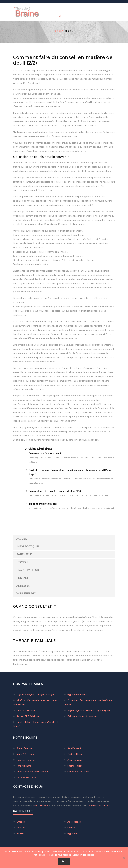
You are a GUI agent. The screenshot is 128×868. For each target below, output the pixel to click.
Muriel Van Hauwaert (78, 772)
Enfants (21, 822)
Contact (22, 578)
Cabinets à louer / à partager (82, 716)
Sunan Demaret (25, 748)
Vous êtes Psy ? (27, 594)
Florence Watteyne (27, 778)
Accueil (22, 539)
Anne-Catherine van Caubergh (33, 772)
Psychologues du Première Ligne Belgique (89, 710)
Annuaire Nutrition (26, 710)
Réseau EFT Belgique (28, 716)
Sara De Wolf (74, 748)
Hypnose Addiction (77, 694)
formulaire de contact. (99, 805)
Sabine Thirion (75, 766)
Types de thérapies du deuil (43, 504)
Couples (72, 827)
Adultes (21, 827)
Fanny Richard (24, 766)
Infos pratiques (28, 547)
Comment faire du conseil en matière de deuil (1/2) (55, 491)
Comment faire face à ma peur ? (45, 453)
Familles (21, 833)
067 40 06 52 (41, 805)
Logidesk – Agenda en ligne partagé (35, 694)
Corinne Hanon (75, 754)
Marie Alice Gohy (25, 754)
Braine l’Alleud (28, 570)
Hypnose (23, 562)
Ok (64, 861)
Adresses (23, 586)
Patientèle (24, 554)
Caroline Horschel (26, 760)
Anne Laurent (75, 760)
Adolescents (74, 822)
